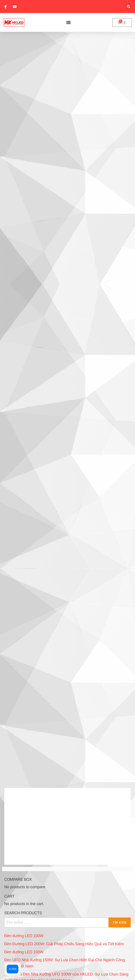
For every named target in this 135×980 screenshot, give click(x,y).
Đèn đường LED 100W (24, 936)
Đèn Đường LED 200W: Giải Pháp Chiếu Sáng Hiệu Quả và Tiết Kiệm (64, 944)
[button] (128, 7)
